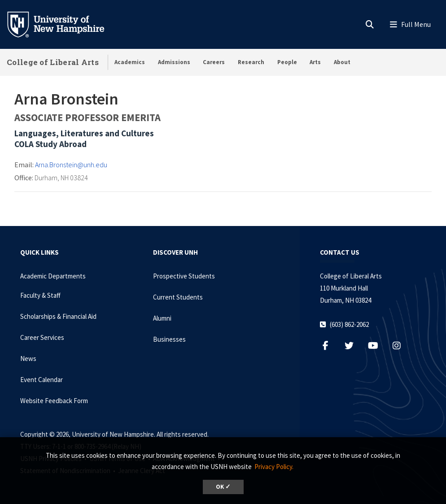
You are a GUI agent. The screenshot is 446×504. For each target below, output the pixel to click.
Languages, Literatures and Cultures (84, 133)
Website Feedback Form (54, 401)
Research (251, 62)
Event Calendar (42, 380)
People (287, 62)
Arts (315, 62)
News (28, 358)
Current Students (178, 297)
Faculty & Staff (40, 295)
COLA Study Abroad (50, 144)
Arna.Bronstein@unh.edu (71, 165)
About (342, 62)
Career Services (42, 337)
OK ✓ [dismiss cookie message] (223, 487)
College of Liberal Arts (53, 62)
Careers (214, 62)
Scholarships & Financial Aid (58, 316)
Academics (130, 62)
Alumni (162, 318)
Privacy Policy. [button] (274, 467)
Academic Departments (53, 276)
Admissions (174, 62)
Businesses (169, 339)
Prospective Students (184, 276)
